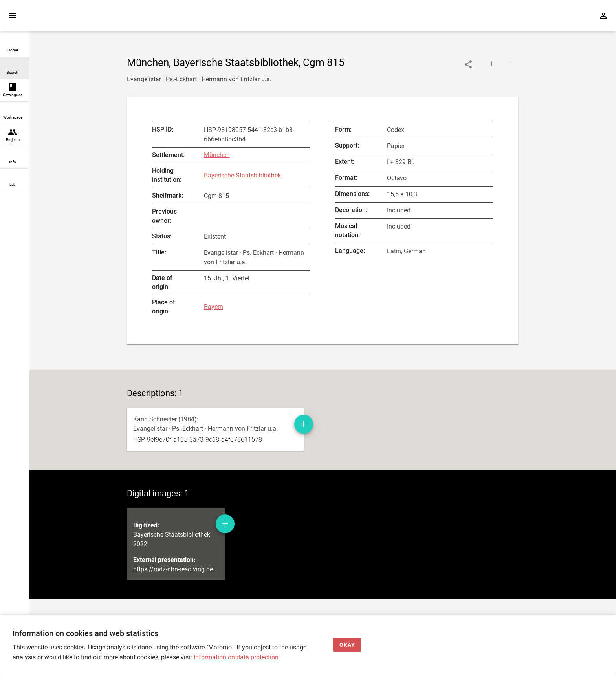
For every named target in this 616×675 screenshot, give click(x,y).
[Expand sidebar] (13, 16)
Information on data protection (236, 657)
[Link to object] (468, 64)
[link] (14, 46)
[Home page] (74, 19)
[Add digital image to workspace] (225, 542)
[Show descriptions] (484, 64)
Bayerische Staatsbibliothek (242, 175)
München (217, 155)
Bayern (214, 307)
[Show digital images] (503, 64)
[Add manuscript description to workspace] (304, 424)
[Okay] (347, 645)
